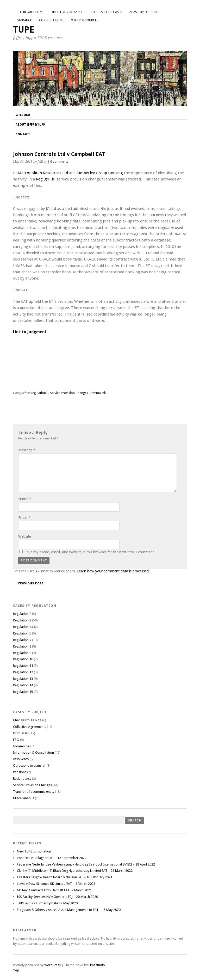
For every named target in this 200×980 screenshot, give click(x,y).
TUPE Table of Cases (106, 12)
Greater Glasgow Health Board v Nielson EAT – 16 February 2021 (65, 877)
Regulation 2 (22, 614)
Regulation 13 (23, 679)
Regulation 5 (22, 633)
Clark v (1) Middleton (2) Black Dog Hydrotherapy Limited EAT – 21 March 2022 (75, 871)
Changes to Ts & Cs (27, 720)
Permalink (99, 393)
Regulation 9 (22, 653)
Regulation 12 (23, 672)
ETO (16, 740)
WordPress (52, 965)
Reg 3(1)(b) (46, 179)
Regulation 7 (22, 640)
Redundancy (22, 779)
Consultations (51, 20)
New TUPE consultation (34, 851)
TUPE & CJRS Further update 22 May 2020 (47, 903)
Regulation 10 (23, 659)
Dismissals (21, 733)
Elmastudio (97, 965)
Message (27, 450)
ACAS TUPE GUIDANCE (145, 12)
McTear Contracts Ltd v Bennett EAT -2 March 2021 (54, 890)
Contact (23, 134)
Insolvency (21, 759)
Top (16, 970)
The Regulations (30, 12)
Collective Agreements (30, 727)
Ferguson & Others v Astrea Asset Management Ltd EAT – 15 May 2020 (69, 910)
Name (25, 499)
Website (25, 536)
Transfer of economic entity (34, 792)
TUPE (24, 30)
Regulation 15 (23, 692)
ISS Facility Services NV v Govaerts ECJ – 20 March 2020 (57, 897)
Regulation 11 (23, 666)
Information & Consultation (33, 752)
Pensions (20, 772)
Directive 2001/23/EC (67, 12)
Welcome (23, 115)
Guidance (24, 20)
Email (24, 518)
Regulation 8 (22, 646)
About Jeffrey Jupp (30, 125)
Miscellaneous (24, 798)
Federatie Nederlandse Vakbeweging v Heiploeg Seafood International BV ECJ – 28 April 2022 (86, 864)
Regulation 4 (22, 627)
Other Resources (85, 20)
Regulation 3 (39, 393)
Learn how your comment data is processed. (113, 571)
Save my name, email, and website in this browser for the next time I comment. (90, 552)
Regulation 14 (23, 685)
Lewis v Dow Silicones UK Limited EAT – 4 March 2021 (56, 884)
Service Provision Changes (69, 393)
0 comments (59, 162)
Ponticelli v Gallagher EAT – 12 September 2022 (52, 858)
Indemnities (22, 746)
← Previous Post (28, 583)
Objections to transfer (29, 766)
